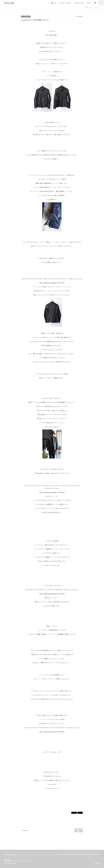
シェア (74, 813)
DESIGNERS (96, 854)
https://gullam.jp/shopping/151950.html (52, 492)
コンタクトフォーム (52, 788)
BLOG (89, 3)
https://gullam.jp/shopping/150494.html (52, 732)
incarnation (98, 8)
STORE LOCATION (65, 3)
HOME (87, 8)
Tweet (80, 813)
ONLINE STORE (79, 3)
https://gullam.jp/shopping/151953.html (52, 594)
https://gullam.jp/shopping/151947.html (52, 283)
